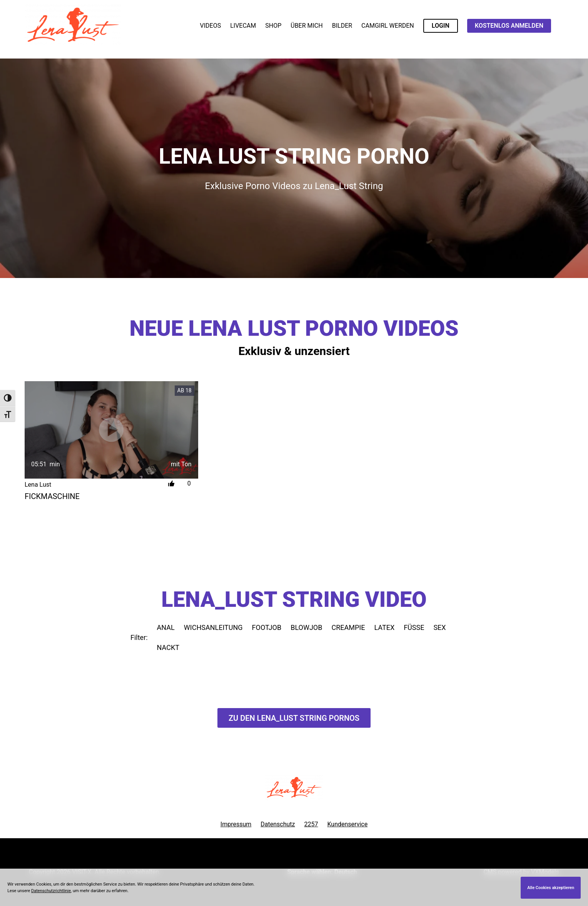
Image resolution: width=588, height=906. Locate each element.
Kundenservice (348, 824)
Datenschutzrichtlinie (51, 891)
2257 (311, 824)
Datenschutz (278, 824)
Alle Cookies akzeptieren (551, 888)
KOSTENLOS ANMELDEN (509, 26)
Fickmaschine (52, 496)
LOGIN (441, 26)
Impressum (236, 824)
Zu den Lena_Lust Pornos (294, 718)
